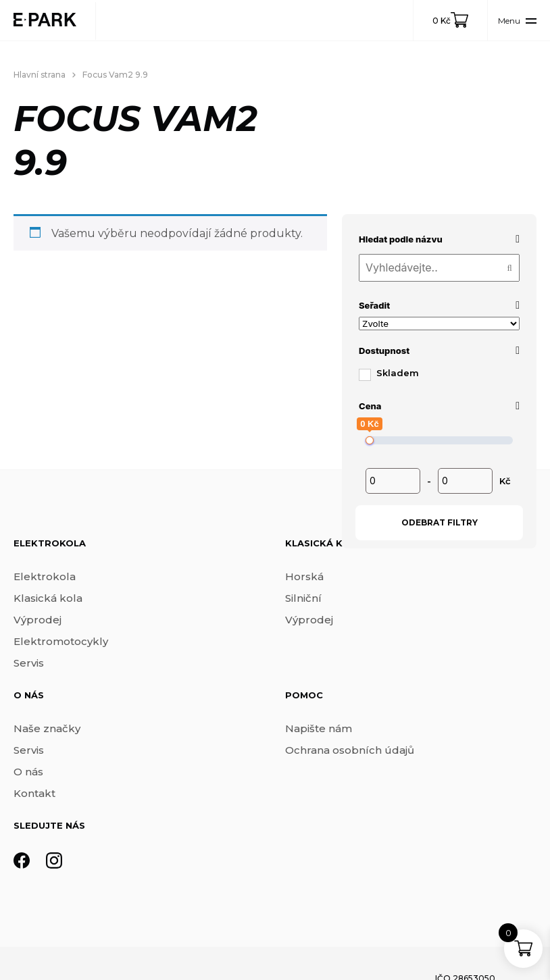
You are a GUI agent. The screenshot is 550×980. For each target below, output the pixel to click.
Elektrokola (45, 576)
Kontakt (34, 793)
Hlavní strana (40, 75)
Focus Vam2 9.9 (115, 75)
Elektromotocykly (61, 641)
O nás (28, 772)
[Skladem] (364, 374)
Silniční (303, 598)
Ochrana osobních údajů (350, 750)
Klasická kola (48, 598)
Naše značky (47, 728)
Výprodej (37, 620)
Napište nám (319, 728)
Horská (304, 576)
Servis (29, 663)
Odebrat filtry (440, 522)
